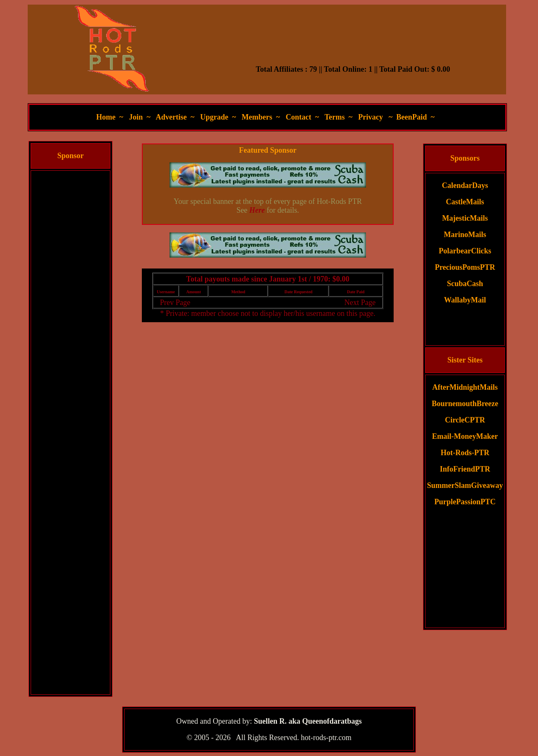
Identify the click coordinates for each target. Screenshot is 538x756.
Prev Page (175, 302)
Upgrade (214, 117)
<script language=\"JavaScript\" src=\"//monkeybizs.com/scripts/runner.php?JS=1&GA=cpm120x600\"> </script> (71, 297)
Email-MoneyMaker (465, 436)
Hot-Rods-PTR (465, 453)
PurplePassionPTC (465, 502)
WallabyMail (465, 300)
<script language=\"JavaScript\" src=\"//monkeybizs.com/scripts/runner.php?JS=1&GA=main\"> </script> (268, 245)
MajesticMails (465, 218)
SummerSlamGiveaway (465, 485)
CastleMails (465, 202)
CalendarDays (465, 185)
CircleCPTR (465, 420)
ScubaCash (465, 284)
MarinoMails (465, 235)
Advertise (171, 117)
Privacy (370, 117)
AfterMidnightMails (465, 387)
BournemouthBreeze (465, 404)
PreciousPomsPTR (465, 267)
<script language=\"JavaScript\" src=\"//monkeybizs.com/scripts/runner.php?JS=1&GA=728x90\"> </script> (353, 44)
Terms (334, 117)
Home (106, 117)
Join (136, 117)
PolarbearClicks (465, 251)
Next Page (360, 302)
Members (257, 117)
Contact (299, 117)
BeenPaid (411, 117)
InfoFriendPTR (465, 469)
